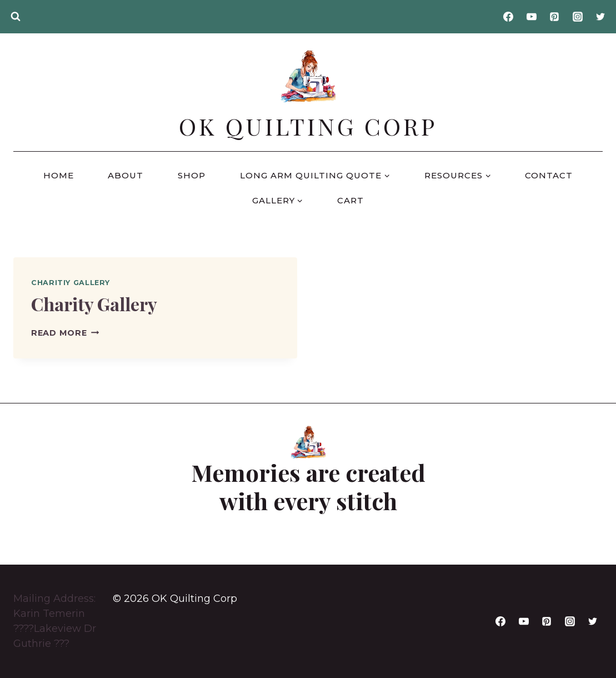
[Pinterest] (554, 17)
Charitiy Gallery (71, 283)
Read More (65, 333)
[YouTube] (532, 17)
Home (59, 175)
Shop (192, 175)
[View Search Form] (16, 17)
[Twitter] (600, 17)
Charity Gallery (94, 304)
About (126, 175)
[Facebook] (508, 17)
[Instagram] (578, 17)
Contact (549, 175)
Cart (350, 200)
